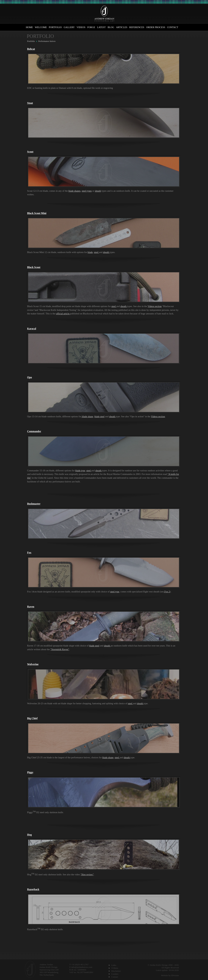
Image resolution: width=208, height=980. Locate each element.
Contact (173, 27)
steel (96, 252)
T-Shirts (115, 968)
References (137, 27)
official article (63, 314)
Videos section (155, 306)
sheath (98, 191)
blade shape (87, 416)
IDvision (175, 975)
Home (29, 27)
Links (114, 965)
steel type (115, 592)
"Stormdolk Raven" (60, 649)
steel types (87, 191)
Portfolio (55, 27)
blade (90, 252)
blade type (80, 471)
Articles (122, 27)
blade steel (99, 416)
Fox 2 (167, 592)
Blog (111, 27)
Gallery (69, 27)
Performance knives (47, 41)
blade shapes (74, 191)
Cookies (115, 974)
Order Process (156, 27)
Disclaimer (116, 971)
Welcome (41, 27)
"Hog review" (87, 875)
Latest (101, 27)
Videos (81, 27)
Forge (91, 27)
